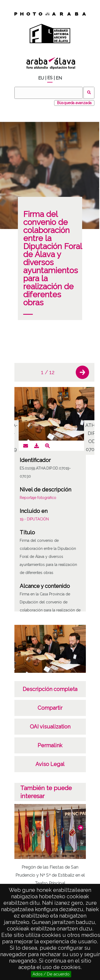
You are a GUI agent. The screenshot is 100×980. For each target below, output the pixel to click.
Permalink (50, 745)
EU (41, 78)
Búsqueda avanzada (74, 103)
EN (59, 78)
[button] (82, 372)
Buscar (89, 93)
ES (50, 78)
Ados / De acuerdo (51, 974)
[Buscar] (49, 93)
